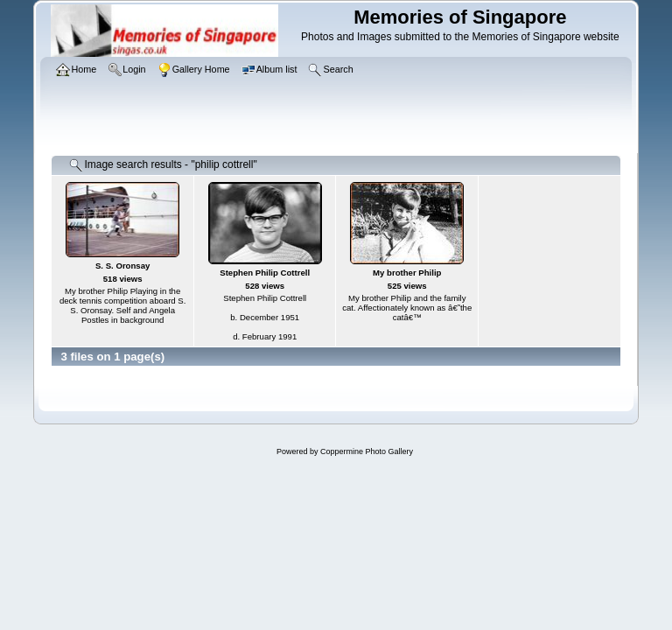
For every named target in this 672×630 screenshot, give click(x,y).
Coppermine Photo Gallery (367, 451)
